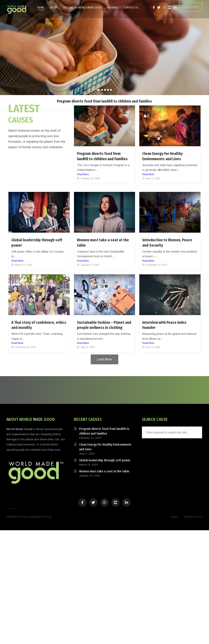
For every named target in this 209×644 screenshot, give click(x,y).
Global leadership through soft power (105, 460)
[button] (99, 90)
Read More (83, 174)
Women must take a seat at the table (104, 471)
